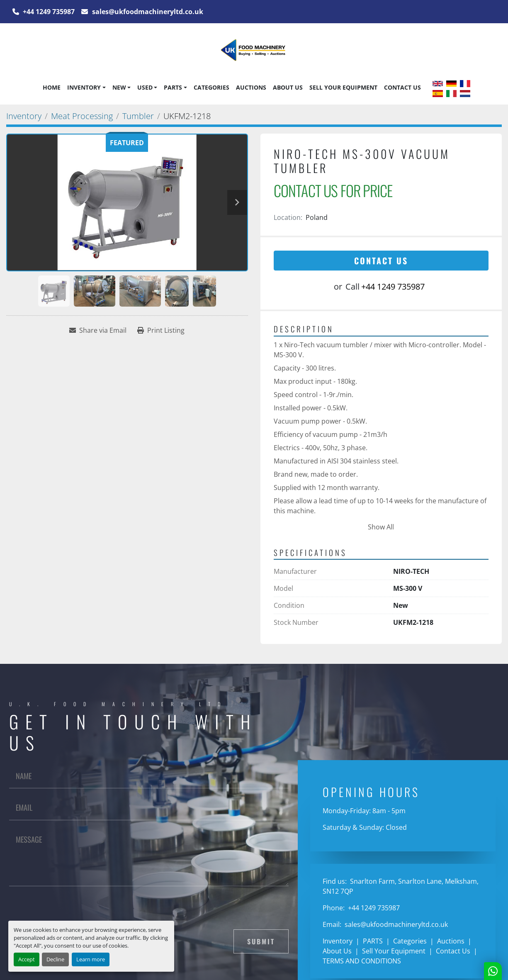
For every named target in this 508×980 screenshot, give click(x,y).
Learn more (91, 959)
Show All (381, 527)
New (119, 87)
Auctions (251, 87)
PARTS (173, 87)
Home (52, 87)
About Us (288, 87)
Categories (211, 87)
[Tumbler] (138, 116)
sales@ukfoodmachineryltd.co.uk (147, 12)
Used (145, 87)
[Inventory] (24, 116)
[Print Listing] (161, 330)
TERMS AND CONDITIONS (362, 961)
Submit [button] (261, 941)
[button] (86, 88)
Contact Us (402, 87)
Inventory (84, 87)
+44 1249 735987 (48, 12)
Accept (27, 959)
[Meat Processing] (82, 116)
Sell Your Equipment (343, 87)
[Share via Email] (98, 330)
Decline (55, 959)
